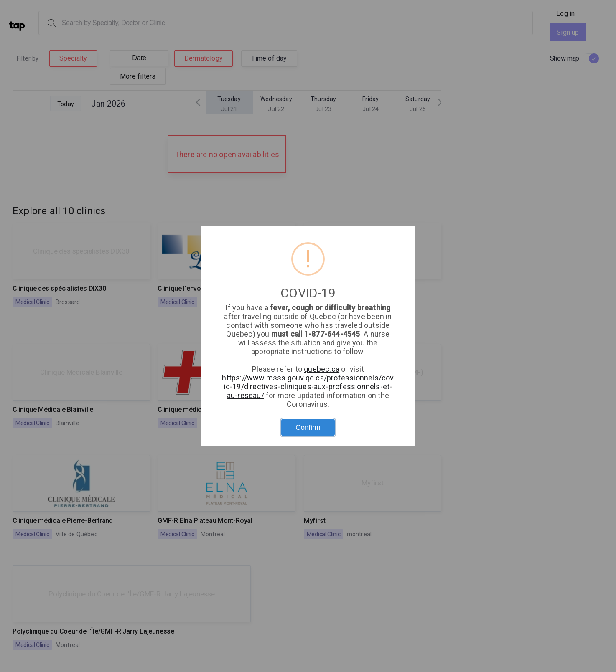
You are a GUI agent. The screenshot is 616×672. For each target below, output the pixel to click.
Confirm (308, 427)
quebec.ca (322, 369)
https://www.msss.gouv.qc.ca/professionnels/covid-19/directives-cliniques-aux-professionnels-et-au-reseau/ (308, 387)
